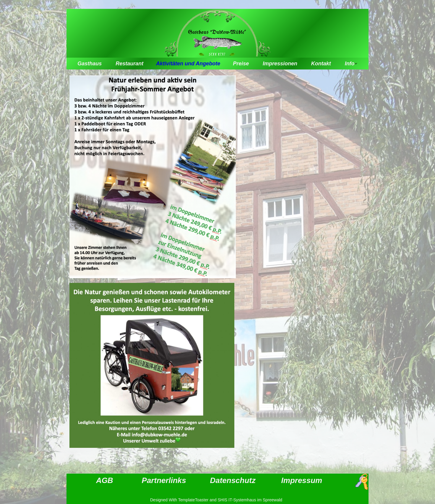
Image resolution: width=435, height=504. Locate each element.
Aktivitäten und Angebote (188, 64)
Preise (241, 64)
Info (350, 64)
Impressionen (280, 64)
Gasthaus (90, 64)
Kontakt (321, 64)
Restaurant (129, 64)
